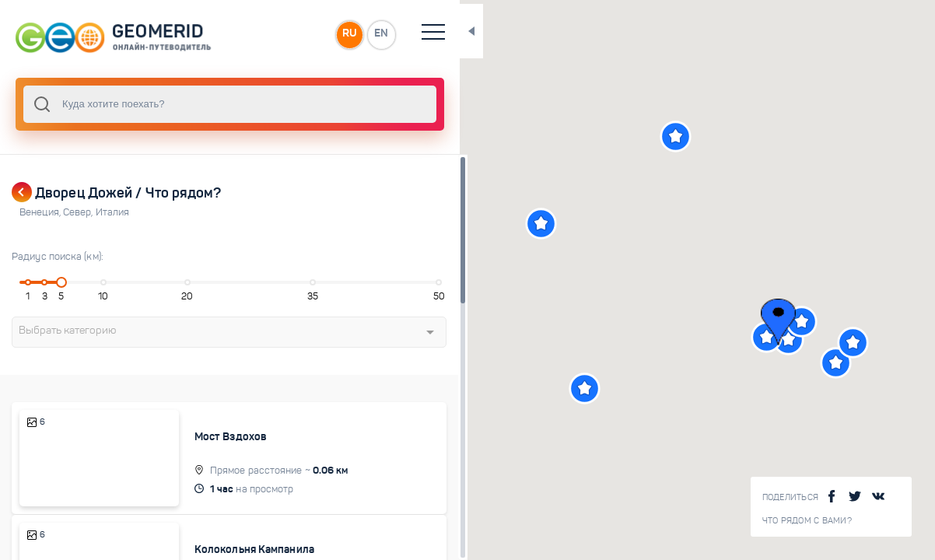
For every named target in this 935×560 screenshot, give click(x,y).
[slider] (58, 282)
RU (308, 34)
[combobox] (210, 104)
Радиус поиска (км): (58, 257)
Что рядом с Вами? (807, 521)
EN (341, 34)
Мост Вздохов (215, 436)
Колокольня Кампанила (239, 540)
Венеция (41, 212)
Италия (113, 212)
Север (79, 212)
